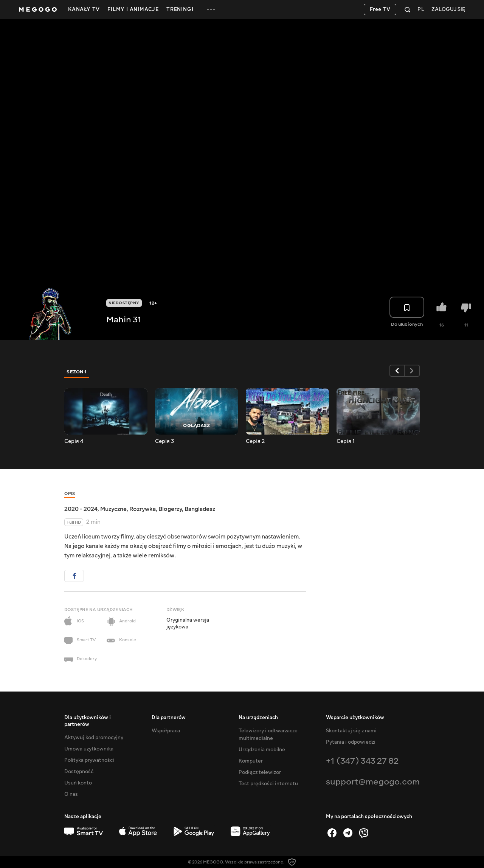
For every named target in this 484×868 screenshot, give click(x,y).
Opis (70, 494)
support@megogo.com (373, 782)
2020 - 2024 (81, 509)
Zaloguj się (448, 10)
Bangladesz (200, 509)
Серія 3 (164, 441)
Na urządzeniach (258, 718)
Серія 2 (255, 441)
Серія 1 (346, 441)
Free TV (380, 9)
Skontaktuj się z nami (351, 731)
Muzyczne (113, 509)
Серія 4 (74, 441)
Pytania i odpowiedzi (351, 742)
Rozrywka (143, 509)
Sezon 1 (77, 372)
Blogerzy (170, 509)
